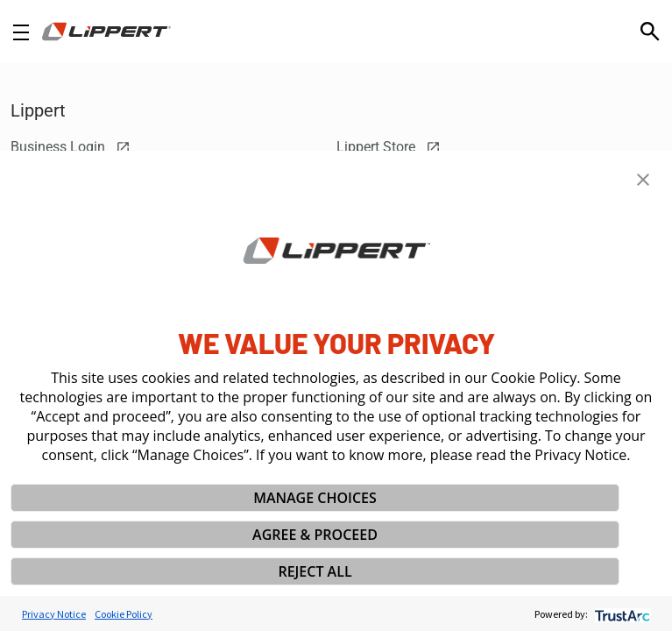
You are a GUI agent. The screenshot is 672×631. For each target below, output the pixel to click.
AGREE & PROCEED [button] (315, 535)
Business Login (71, 147)
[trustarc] (621, 614)
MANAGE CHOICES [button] (315, 498)
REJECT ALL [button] (315, 571)
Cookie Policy (124, 614)
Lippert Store (389, 147)
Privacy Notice (54, 614)
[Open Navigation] (21, 32)
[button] (643, 180)
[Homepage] (106, 32)
